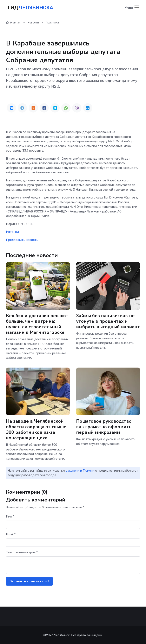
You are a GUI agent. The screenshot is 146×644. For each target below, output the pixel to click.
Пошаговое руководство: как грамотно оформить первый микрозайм (104, 427)
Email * (11, 534)
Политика (52, 23)
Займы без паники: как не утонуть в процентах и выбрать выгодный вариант (108, 321)
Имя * (10, 516)
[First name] (73, 525)
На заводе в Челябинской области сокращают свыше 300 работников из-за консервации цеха (36, 430)
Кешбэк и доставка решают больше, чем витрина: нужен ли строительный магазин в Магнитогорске (37, 324)
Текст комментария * (22, 552)
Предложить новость (22, 240)
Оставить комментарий (29, 581)
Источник (13, 232)
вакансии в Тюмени (80, 471)
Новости (33, 23)
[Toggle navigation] (132, 8)
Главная (13, 23)
